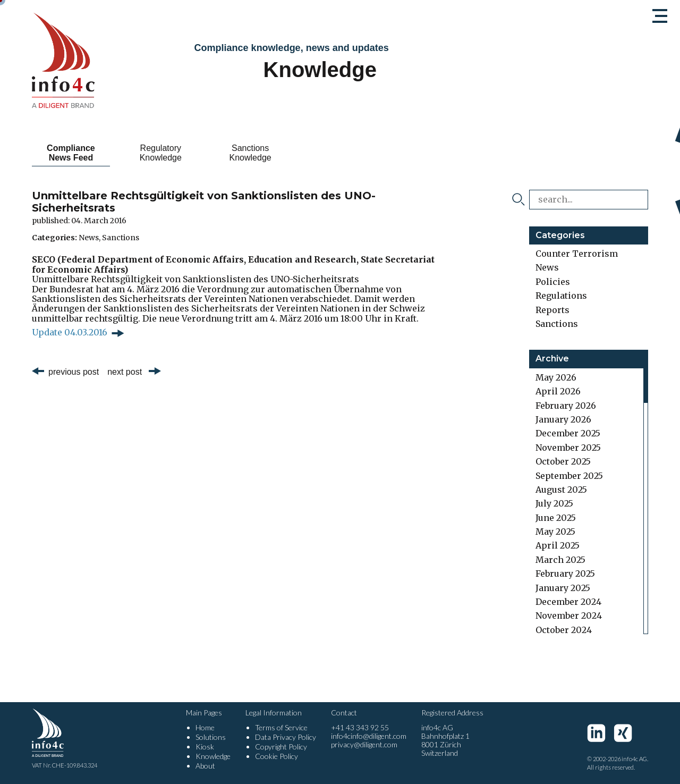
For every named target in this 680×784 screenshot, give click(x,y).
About (205, 766)
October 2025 (563, 461)
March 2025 (560, 560)
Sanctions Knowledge (250, 153)
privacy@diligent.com (364, 744)
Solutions (211, 737)
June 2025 (556, 518)
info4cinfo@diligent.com (369, 736)
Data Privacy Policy (286, 737)
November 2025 (568, 448)
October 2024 (564, 630)
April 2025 (558, 545)
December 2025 (568, 433)
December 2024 (568, 602)
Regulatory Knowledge (161, 153)
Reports (552, 310)
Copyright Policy (281, 747)
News (89, 238)
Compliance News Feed (71, 153)
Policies (553, 282)
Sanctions (121, 238)
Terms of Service (281, 727)
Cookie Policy (277, 756)
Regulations (561, 296)
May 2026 (556, 377)
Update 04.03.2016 (70, 332)
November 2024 (569, 616)
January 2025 (563, 588)
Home (205, 727)
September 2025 (569, 476)
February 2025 (565, 574)
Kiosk (205, 747)
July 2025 (554, 503)
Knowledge (213, 756)
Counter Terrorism (577, 254)
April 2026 (558, 391)
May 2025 (555, 532)
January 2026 (563, 419)
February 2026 (566, 406)
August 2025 (561, 490)
